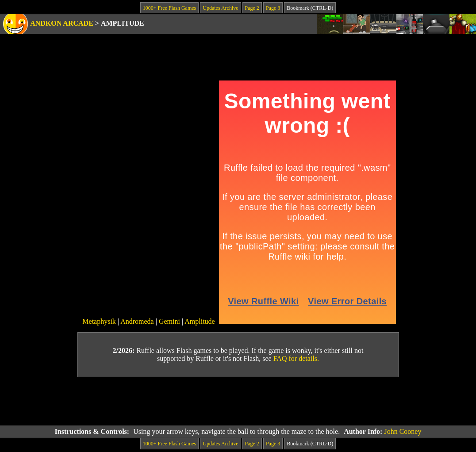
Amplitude (200, 321)
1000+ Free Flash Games (169, 8)
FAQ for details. (296, 358)
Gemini (169, 321)
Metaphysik (99, 321)
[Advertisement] (238, 402)
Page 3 (273, 8)
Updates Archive (220, 8)
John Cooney (403, 431)
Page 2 (252, 8)
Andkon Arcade (62, 23)
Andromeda (137, 321)
